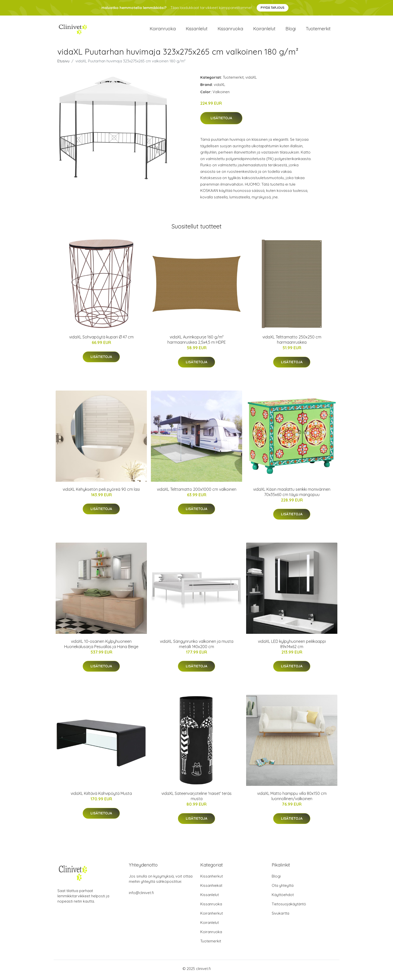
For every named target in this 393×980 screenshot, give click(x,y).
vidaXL (251, 80)
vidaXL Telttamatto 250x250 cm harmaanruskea (292, 342)
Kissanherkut (212, 879)
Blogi (291, 30)
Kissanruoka (230, 30)
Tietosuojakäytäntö (289, 907)
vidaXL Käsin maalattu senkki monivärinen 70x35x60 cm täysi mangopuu (292, 494)
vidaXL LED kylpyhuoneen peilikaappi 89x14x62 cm (292, 646)
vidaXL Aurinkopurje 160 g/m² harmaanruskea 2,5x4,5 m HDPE (197, 342)
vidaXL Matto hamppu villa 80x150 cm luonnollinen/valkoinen (292, 799)
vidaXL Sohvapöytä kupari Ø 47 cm (101, 340)
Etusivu (63, 64)
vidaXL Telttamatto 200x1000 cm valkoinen (197, 492)
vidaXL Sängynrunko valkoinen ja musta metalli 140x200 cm (197, 646)
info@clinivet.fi (141, 895)
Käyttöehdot (283, 897)
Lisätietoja (221, 121)
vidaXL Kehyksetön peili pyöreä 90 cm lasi (101, 492)
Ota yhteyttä (283, 888)
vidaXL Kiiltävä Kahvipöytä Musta (101, 796)
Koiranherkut (212, 916)
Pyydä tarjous (273, 8)
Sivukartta (280, 916)
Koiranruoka (163, 30)
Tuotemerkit (318, 30)
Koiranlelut (264, 30)
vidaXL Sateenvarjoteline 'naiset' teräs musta (197, 799)
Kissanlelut (197, 30)
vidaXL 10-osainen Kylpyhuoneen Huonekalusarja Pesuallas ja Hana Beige (101, 646)
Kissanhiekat (211, 888)
